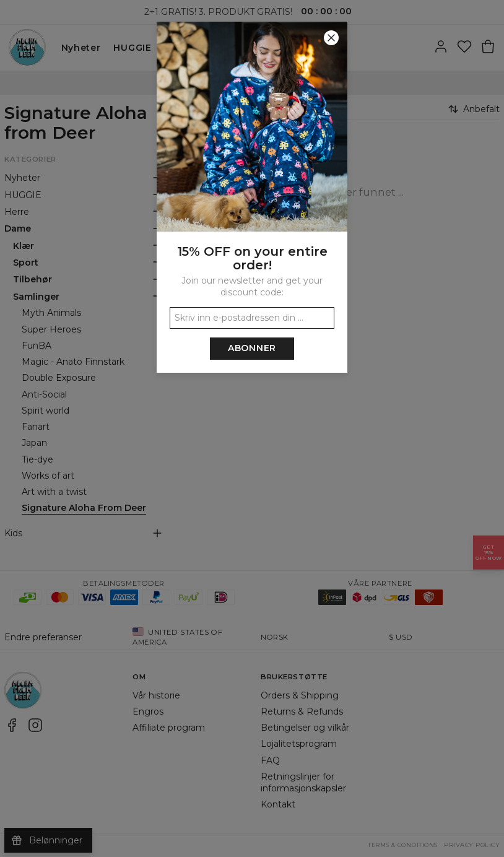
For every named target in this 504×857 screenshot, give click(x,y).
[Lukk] (331, 38)
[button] (252, 428)
